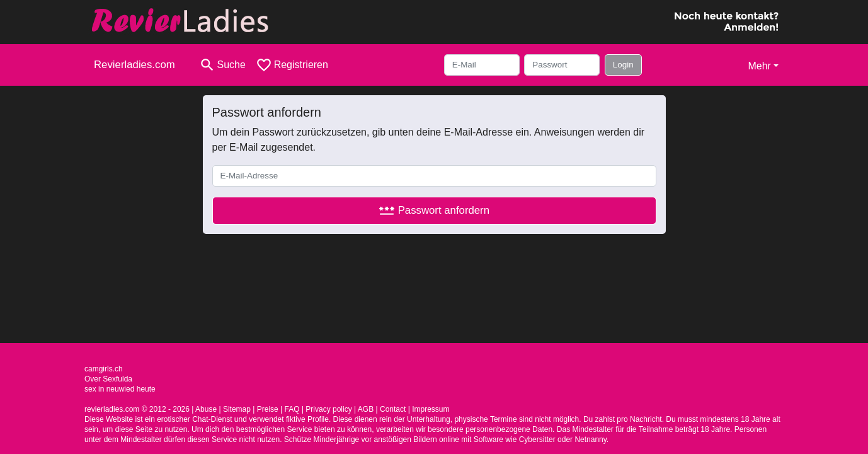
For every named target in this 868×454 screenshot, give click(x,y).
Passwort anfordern (434, 210)
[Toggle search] (222, 65)
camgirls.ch (104, 369)
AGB (366, 409)
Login (623, 65)
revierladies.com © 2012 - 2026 (137, 409)
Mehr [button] (759, 66)
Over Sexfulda (108, 379)
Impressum (431, 409)
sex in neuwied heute (120, 389)
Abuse (206, 409)
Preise (268, 409)
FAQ (292, 409)
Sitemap (237, 409)
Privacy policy (328, 409)
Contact (393, 409)
